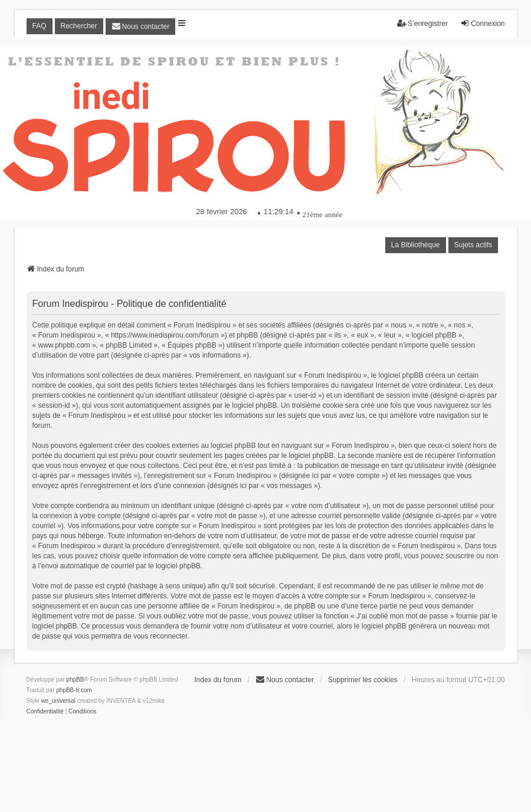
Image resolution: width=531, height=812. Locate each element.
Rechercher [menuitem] (79, 26)
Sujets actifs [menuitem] (473, 245)
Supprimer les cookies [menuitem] (363, 680)
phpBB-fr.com (74, 690)
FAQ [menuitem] (40, 26)
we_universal (58, 701)
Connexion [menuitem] (482, 23)
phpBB (75, 680)
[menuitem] (141, 27)
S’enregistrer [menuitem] (422, 23)
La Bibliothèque (416, 245)
